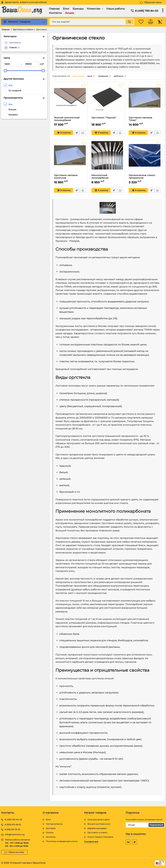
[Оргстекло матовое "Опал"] (145, 101)
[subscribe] (145, 825)
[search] (89, 22)
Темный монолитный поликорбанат (67, 120)
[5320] (11, 64)
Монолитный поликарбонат (100, 177)
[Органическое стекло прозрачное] (145, 158)
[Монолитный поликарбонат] (107, 158)
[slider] (5, 71)
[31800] (32, 64)
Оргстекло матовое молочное (66, 177)
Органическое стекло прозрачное (142, 177)
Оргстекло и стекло (97, 833)
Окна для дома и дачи (98, 820)
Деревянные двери (97, 828)
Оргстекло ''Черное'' (104, 118)
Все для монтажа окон (99, 824)
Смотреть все (91, 842)
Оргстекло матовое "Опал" (141, 120)
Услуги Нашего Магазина (100, 837)
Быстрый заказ (76, 133)
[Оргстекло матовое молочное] (70, 158)
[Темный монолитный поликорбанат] (70, 101)
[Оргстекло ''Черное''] (107, 101)
